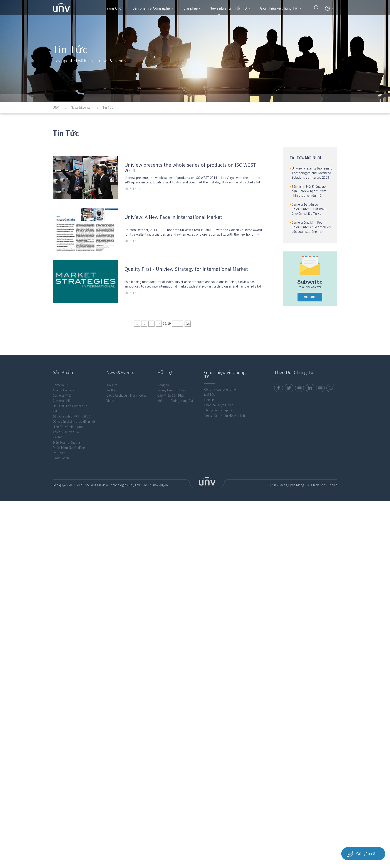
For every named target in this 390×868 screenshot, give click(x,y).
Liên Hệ (209, 403)
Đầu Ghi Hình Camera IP (70, 409)
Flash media (61, 461)
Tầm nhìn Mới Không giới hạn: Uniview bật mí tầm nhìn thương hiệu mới (309, 191)
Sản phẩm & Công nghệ (153, 8)
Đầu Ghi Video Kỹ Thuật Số (72, 420)
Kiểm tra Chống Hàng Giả (175, 404)
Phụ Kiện (59, 456)
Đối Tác (209, 398)
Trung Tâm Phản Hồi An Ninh (224, 419)
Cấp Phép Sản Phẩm (172, 399)
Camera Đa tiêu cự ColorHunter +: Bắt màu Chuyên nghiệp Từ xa (309, 209)
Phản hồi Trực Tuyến (219, 408)
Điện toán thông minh (68, 446)
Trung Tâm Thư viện (172, 394)
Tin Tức (112, 388)
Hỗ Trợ (243, 8)
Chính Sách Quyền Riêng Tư (287, 488)
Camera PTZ (62, 399)
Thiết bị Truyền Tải (66, 435)
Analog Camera (63, 394)
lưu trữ (57, 441)
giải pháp (193, 8)
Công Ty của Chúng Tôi (220, 393)
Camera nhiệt (62, 404)
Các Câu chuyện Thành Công (126, 399)
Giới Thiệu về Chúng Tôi (281, 8)
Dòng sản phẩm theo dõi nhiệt (74, 425)
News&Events (220, 11)
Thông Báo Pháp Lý (218, 414)
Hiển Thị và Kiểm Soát (68, 430)
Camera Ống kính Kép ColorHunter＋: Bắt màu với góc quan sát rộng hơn (312, 227)
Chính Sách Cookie (324, 488)
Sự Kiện (112, 394)
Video (110, 404)
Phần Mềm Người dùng (69, 451)
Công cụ (163, 388)
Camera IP (60, 388)
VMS (56, 414)
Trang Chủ (113, 8)
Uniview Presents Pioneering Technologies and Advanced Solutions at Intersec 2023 (312, 173)
